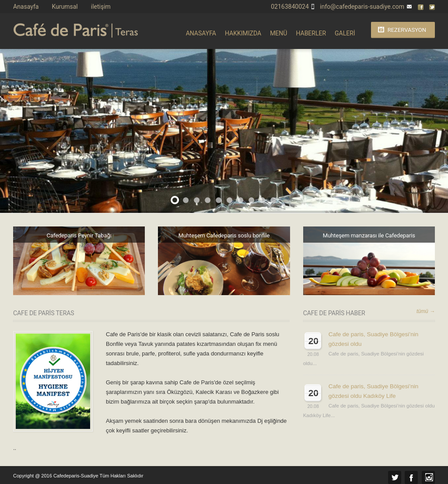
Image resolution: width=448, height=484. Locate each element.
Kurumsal (65, 7)
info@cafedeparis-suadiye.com (362, 7)
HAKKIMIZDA (243, 33)
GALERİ (345, 33)
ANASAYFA (201, 33)
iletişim (101, 7)
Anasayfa (26, 7)
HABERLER (311, 33)
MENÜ (278, 33)
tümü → (426, 311)
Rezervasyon (407, 30)
